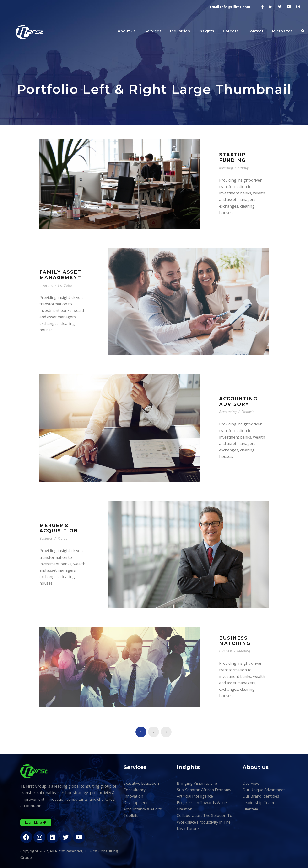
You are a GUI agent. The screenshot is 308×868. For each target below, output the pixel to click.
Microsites (282, 31)
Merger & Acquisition (59, 528)
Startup (243, 168)
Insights (206, 31)
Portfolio (65, 285)
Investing (226, 168)
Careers (231, 31)
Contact (255, 31)
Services (153, 31)
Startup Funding (232, 157)
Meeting (243, 651)
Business (46, 538)
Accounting (228, 412)
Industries (180, 31)
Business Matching (235, 641)
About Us (127, 31)
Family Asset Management (60, 275)
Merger (63, 538)
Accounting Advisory (238, 402)
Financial (248, 412)
